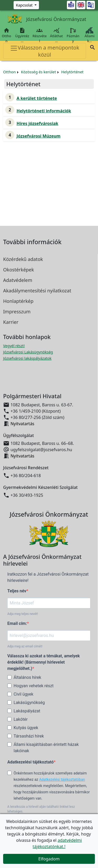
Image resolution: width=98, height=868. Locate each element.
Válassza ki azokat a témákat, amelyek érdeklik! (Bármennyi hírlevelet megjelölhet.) (44, 662)
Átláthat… (56, 35)
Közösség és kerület (38, 72)
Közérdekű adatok (23, 259)
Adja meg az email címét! (25, 646)
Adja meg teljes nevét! (23, 614)
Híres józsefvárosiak (37, 123)
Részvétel (40, 35)
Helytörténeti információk (44, 111)
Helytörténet (72, 72)
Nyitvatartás (22, 424)
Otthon (7, 35)
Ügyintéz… (22, 35)
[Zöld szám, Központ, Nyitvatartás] (26, 5)
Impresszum (17, 312)
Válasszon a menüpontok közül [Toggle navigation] (45, 51)
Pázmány (73, 35)
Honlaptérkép (18, 301)
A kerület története (37, 98)
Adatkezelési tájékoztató (30, 762)
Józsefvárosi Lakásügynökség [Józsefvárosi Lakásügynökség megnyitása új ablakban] (28, 352)
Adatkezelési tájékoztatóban (62, 779)
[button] (93, 48)
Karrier (11, 322)
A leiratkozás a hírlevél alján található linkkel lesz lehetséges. (41, 809)
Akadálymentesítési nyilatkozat (37, 291)
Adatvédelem (18, 280)
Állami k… (90, 35)
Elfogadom (49, 859)
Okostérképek (19, 270)
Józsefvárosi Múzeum (38, 136)
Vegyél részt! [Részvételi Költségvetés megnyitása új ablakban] (14, 346)
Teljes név (17, 591)
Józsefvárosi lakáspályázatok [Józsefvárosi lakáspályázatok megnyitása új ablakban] (27, 358)
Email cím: (17, 623)
